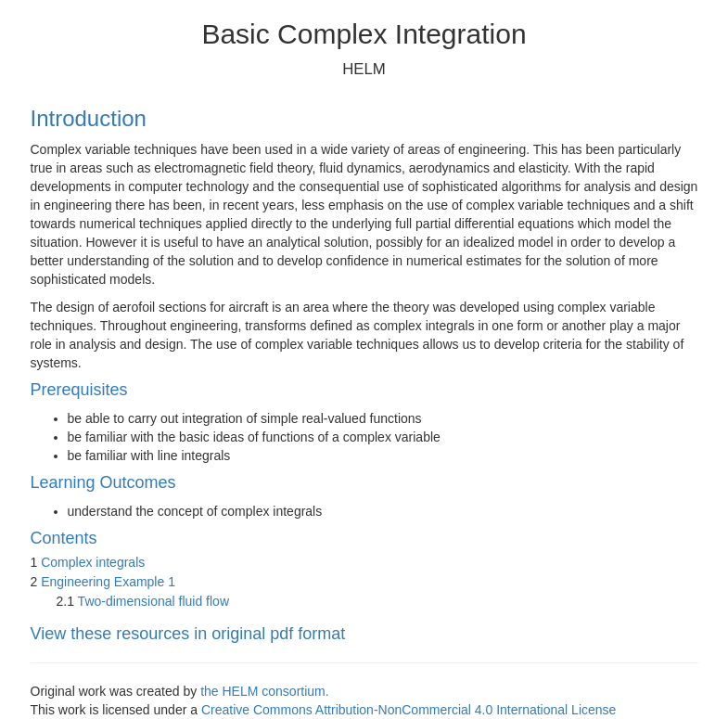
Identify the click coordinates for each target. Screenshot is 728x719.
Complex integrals (93, 562)
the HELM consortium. (265, 691)
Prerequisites (79, 390)
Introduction (89, 118)
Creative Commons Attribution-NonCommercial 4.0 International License (409, 710)
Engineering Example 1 (108, 582)
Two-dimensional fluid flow (153, 601)
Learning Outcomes (103, 482)
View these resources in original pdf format (188, 634)
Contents (64, 538)
